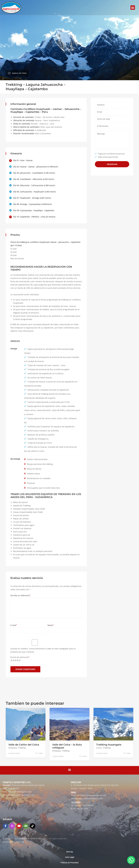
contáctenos (69, 328)
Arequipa (13, 748)
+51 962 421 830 (78, 805)
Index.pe (20, 842)
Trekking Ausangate (109, 745)
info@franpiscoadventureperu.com (87, 798)
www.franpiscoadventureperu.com (19, 795)
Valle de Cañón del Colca (24, 745)
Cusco (99, 748)
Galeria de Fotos (19, 73)
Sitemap (70, 852)
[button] (133, 8)
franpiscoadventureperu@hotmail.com (89, 795)
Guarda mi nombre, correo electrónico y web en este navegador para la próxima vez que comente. (43, 650)
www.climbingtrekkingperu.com (17, 792)
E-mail (14, 625)
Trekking (22, 748)
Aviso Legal (69, 857)
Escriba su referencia (20, 595)
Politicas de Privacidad (69, 863)
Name (51, 625)
